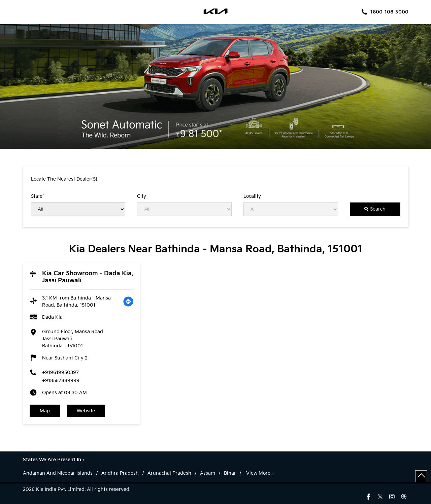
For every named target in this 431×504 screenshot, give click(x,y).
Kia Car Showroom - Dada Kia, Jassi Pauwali (88, 277)
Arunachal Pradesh (169, 473)
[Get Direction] (128, 302)
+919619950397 (60, 372)
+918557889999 (61, 381)
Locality (252, 196)
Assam (208, 473)
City (142, 196)
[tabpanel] (215, 87)
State (37, 196)
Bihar (230, 473)
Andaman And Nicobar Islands (58, 473)
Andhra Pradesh (120, 473)
